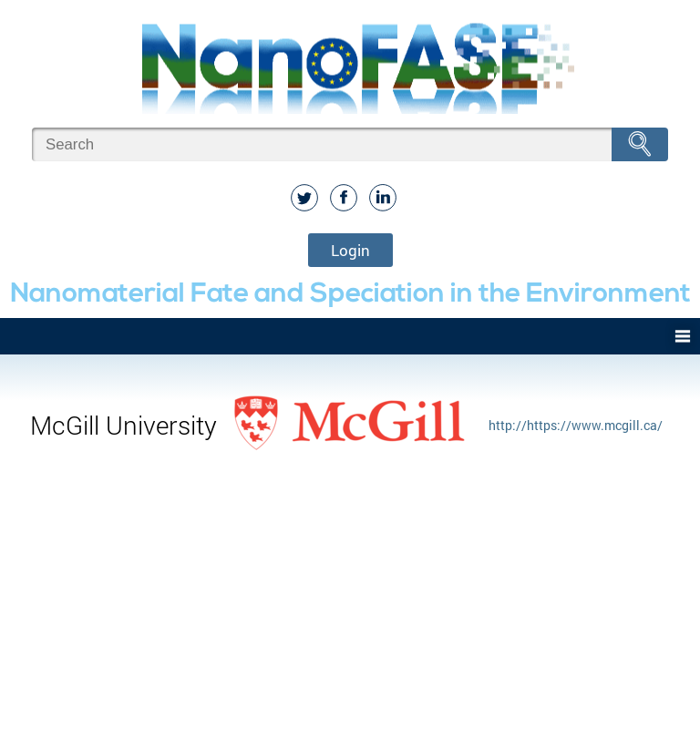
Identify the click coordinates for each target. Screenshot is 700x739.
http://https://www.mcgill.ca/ (576, 425)
